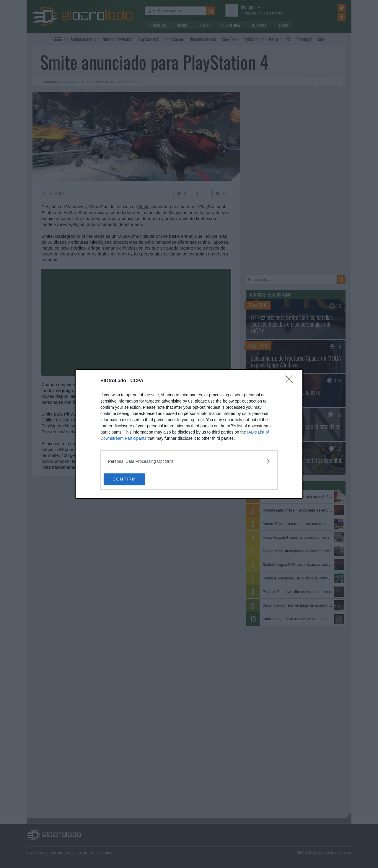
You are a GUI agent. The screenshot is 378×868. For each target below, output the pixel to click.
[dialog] (189, 434)
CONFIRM (132, 479)
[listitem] (189, 461)
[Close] (291, 381)
